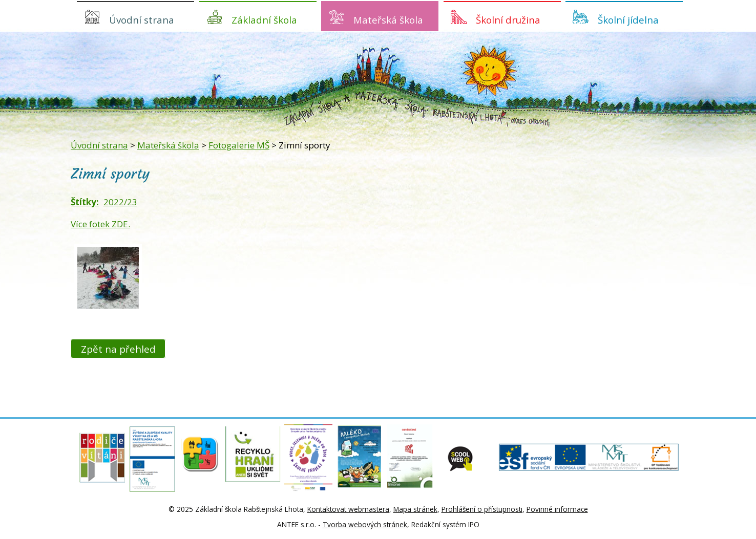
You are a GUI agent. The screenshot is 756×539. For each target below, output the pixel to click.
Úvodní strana (142, 20)
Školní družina (508, 20)
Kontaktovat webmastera (348, 509)
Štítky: (85, 202)
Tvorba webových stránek (365, 524)
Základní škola (264, 20)
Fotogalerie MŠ (239, 145)
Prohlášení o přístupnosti (482, 509)
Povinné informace (557, 509)
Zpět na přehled (118, 348)
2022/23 (120, 202)
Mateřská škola (388, 20)
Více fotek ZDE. (100, 224)
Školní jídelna (628, 20)
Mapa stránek (415, 509)
